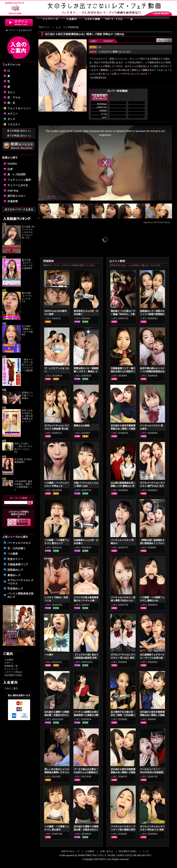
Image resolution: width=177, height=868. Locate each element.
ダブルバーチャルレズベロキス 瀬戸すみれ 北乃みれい (152, 486)
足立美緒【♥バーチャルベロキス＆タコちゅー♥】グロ (28, 232)
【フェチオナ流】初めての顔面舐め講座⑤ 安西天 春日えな (86, 658)
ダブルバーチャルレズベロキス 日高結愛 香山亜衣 (57, 429)
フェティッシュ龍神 (19, 180)
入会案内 (9, 660)
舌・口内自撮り (17, 548)
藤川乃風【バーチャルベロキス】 (27, 297)
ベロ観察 (13, 554)
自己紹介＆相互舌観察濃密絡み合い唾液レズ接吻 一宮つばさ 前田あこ (123, 772)
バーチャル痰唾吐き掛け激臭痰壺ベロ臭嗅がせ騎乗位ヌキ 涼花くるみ (86, 715)
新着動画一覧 (11, 666)
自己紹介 (127, 52)
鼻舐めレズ (14, 575)
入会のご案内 (11, 688)
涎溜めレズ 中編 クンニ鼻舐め (28, 395)
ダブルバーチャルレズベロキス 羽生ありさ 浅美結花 (152, 830)
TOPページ (44, 27)
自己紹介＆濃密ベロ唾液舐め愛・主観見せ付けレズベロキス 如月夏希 (86, 830)
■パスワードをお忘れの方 (19, 30)
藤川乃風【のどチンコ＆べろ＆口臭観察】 (27, 264)
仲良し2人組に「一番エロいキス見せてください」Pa (23, 448)
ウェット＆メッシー (19, 108)
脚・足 (11, 103)
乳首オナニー (15, 559)
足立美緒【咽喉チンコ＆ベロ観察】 (27, 330)
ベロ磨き (49, 655)
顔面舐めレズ (15, 570)
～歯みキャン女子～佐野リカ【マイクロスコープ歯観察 (27, 365)
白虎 (10, 169)
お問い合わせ (106, 851)
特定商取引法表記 (13, 675)
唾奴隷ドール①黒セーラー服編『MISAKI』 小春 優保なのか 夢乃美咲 (123, 314)
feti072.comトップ (71, 851)
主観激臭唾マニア (18, 564)
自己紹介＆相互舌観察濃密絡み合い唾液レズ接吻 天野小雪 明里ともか (152, 715)
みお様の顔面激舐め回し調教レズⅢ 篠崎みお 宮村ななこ (123, 486)
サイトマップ (11, 669)
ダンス (11, 119)
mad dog (13, 191)
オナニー (13, 114)
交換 (117, 52)
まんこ (11, 92)
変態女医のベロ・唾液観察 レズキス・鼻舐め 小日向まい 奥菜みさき (86, 371)
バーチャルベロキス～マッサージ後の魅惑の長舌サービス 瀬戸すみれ (123, 830)
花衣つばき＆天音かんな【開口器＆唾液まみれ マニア (27, 416)
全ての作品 (19, 131)
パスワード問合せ (13, 672)
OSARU (12, 164)
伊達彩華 (13, 201)
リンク (146, 851)
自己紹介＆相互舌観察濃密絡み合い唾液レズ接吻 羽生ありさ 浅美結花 (123, 429)
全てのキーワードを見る (19, 209)
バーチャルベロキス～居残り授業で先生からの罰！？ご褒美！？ (123, 601)
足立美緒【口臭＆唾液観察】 (23, 461)
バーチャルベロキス (19, 543)
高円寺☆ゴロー (17, 196)
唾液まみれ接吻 (82, 426)
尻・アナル (14, 97)
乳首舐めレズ (15, 588)
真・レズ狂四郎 (17, 174)
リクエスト (14, 124)
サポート (9, 663)
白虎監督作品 (105, 52)
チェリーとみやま (18, 185)
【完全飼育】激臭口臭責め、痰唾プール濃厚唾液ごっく (23, 486)
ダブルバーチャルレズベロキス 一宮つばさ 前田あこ (123, 658)
